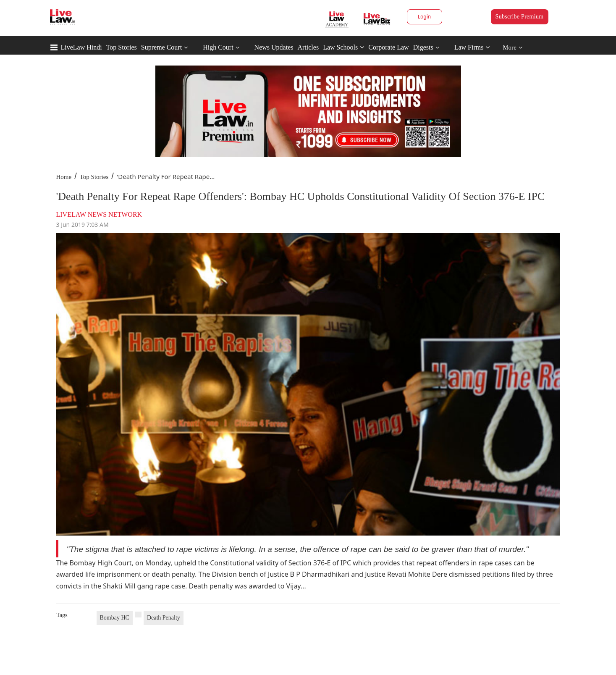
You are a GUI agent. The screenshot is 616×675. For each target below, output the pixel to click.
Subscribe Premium (520, 17)
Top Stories (122, 47)
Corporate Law (388, 47)
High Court (218, 47)
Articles (308, 47)
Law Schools (343, 47)
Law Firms (472, 47)
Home (64, 177)
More (513, 48)
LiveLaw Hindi (81, 47)
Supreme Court (161, 47)
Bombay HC (115, 618)
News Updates (274, 47)
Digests (423, 47)
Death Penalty (164, 618)
